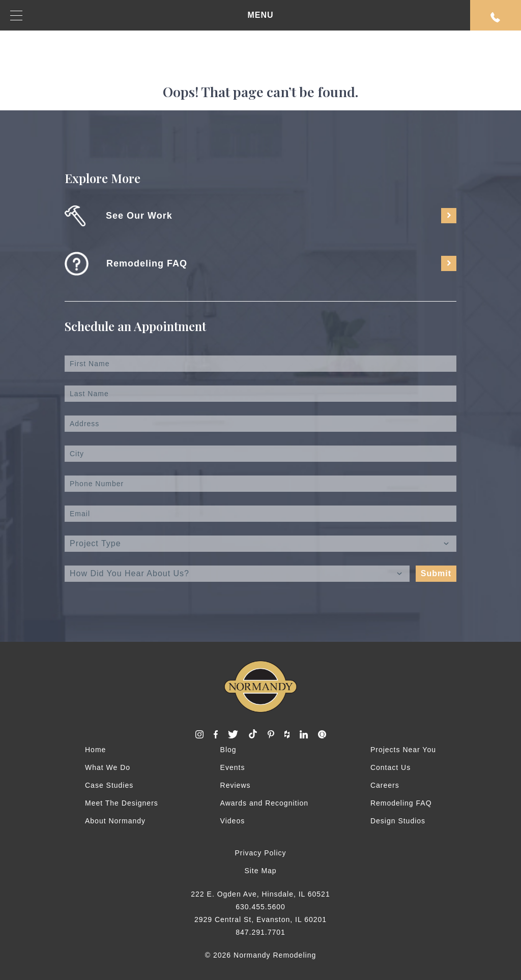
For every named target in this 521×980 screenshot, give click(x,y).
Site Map (260, 871)
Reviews (236, 785)
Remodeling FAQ (401, 803)
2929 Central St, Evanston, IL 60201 (260, 919)
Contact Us (390, 767)
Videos (233, 821)
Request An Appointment (496, 17)
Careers (385, 785)
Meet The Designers (122, 803)
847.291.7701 (260, 932)
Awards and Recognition (265, 803)
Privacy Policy (260, 853)
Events (233, 767)
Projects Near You (403, 750)
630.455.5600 (260, 907)
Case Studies (109, 785)
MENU (142, 16)
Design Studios (398, 821)
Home (95, 750)
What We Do (108, 767)
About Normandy (115, 821)
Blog (228, 750)
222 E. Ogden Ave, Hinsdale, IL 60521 (260, 894)
